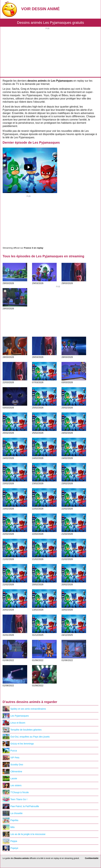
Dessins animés (22, 858)
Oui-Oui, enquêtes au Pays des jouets (26, 737)
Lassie (10, 778)
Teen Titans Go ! (15, 799)
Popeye (10, 848)
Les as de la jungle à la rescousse (24, 834)
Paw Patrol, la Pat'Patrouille (21, 806)
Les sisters (12, 785)
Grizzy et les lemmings (18, 744)
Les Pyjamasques (16, 716)
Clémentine (12, 771)
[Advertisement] (50, 53)
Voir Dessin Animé (40, 9)
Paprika (10, 820)
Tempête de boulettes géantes (22, 730)
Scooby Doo (13, 765)
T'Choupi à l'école (16, 792)
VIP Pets (11, 758)
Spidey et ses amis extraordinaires (24, 709)
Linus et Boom (14, 723)
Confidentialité (92, 858)
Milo (9, 827)
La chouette (13, 813)
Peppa (10, 841)
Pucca (10, 751)
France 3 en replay (34, 248)
